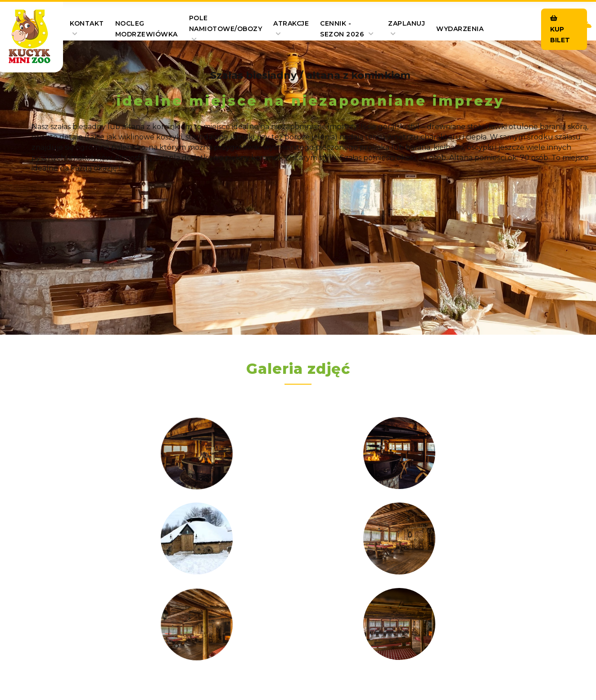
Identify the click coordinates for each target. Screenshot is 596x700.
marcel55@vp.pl (133, 604)
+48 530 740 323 (316, 581)
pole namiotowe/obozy (226, 28)
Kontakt (87, 28)
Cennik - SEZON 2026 (347, 29)
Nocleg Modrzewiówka (147, 29)
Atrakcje (291, 28)
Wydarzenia (460, 29)
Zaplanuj (406, 28)
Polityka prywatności (381, 637)
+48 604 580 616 (491, 581)
